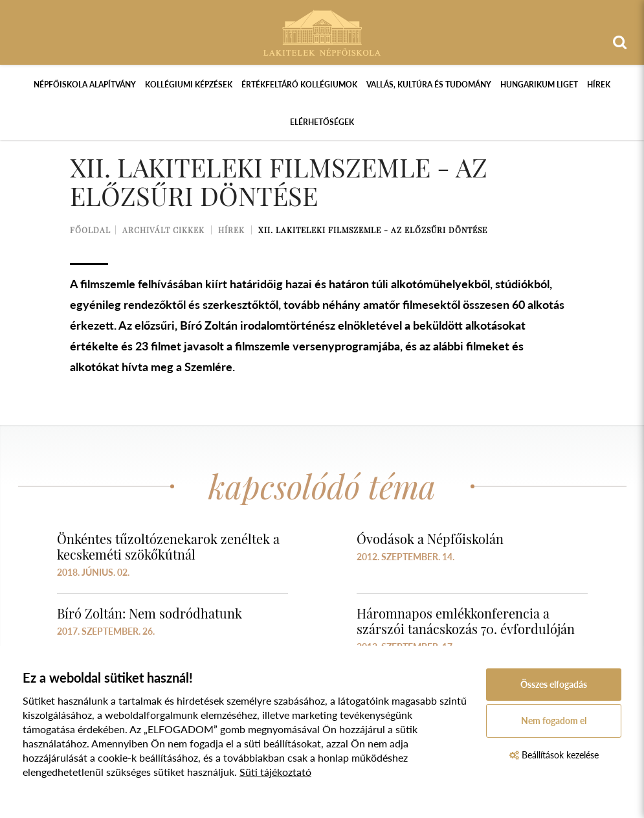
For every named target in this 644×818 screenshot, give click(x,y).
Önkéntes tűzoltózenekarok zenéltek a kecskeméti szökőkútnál (168, 546)
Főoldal (90, 230)
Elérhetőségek (322, 122)
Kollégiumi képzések (189, 85)
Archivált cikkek (163, 230)
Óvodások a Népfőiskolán (430, 539)
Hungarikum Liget (539, 85)
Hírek (599, 85)
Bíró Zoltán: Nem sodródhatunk (150, 613)
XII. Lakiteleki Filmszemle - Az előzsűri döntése (373, 230)
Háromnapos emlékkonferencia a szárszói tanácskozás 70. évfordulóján (466, 621)
